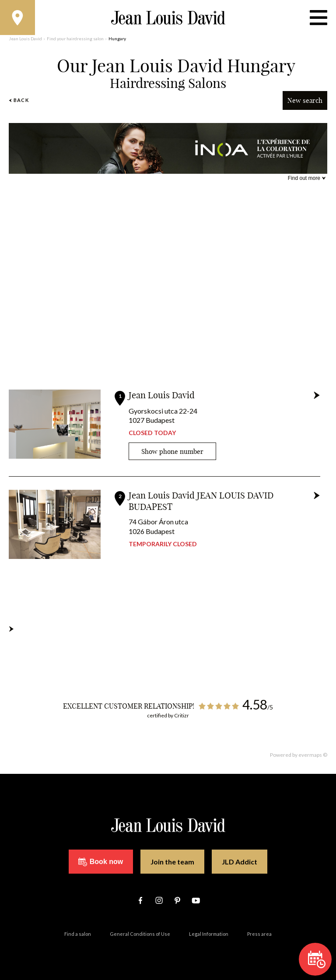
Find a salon (78, 934)
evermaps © (313, 755)
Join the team (172, 862)
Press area (259, 934)
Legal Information (209, 934)
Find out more (304, 178)
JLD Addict (240, 862)
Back (19, 100)
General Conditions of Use (140, 934)
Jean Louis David (162, 395)
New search (305, 100)
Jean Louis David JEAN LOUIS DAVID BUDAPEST (201, 501)
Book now (101, 862)
